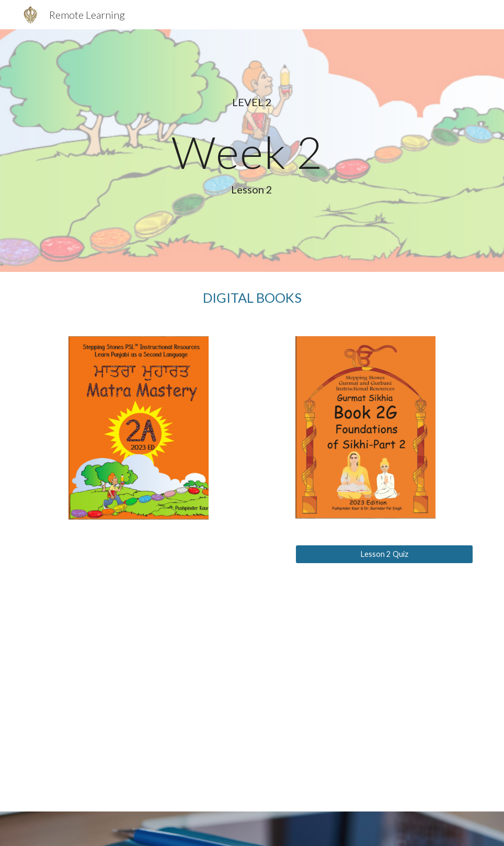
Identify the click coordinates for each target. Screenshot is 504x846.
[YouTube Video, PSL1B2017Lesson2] (158, 672)
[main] (252, 150)
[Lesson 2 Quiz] (384, 554)
